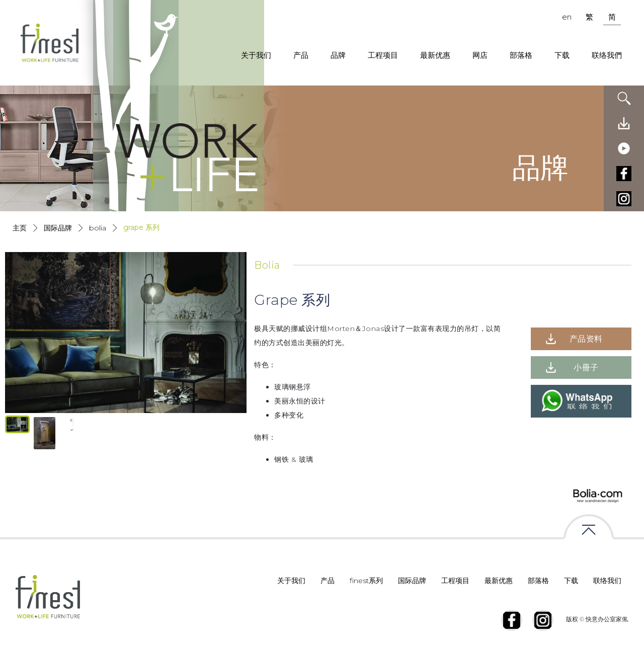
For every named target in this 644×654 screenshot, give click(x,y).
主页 (20, 228)
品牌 (338, 55)
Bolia (98, 228)
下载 (562, 55)
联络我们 (607, 581)
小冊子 (586, 367)
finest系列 (366, 581)
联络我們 (607, 55)
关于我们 (256, 55)
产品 (301, 55)
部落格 (521, 55)
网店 (480, 55)
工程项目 (383, 55)
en (567, 17)
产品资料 (586, 339)
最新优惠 (435, 55)
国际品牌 (58, 228)
